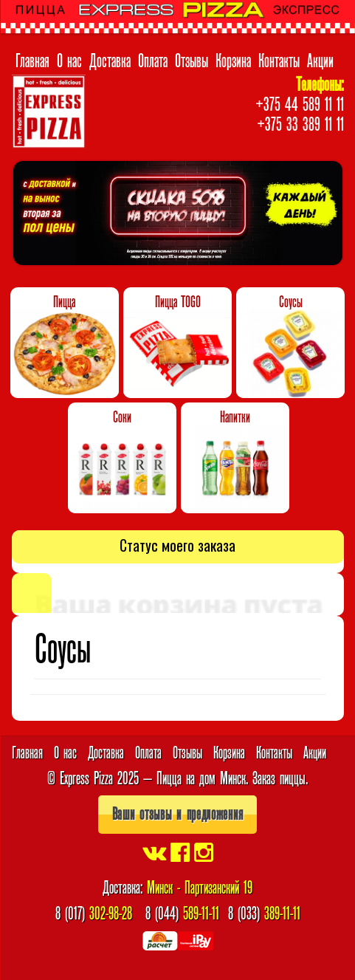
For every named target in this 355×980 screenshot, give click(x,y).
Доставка (110, 61)
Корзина (233, 61)
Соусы (291, 302)
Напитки (235, 417)
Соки (122, 417)
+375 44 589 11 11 (300, 104)
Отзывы (192, 61)
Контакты (279, 61)
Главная (32, 61)
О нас (69, 61)
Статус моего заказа (177, 545)
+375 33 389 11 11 (300, 124)
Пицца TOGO (178, 302)
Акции (320, 61)
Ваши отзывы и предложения (178, 814)
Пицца (64, 302)
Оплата (153, 61)
